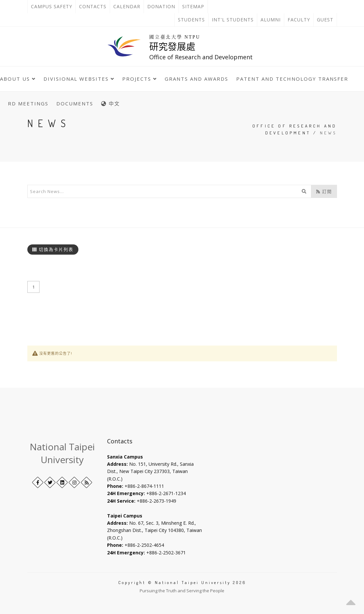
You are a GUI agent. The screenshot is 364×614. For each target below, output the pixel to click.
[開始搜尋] (304, 191)
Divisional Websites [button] (79, 79)
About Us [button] (18, 79)
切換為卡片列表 (53, 249)
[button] (351, 601)
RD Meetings (28, 103)
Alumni (271, 20)
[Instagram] (74, 482)
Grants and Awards (196, 79)
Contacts (94, 7)
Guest (325, 20)
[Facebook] (38, 482)
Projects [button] (140, 79)
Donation (163, 7)
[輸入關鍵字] (169, 191)
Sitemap (193, 6)
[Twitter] (50, 482)
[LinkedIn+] (62, 482)
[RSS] (86, 482)
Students (191, 20)
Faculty (299, 20)
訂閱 (324, 191)
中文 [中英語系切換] (111, 103)
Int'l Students (233, 20)
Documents (75, 103)
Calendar (127, 6)
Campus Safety (52, 6)
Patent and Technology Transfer (292, 79)
